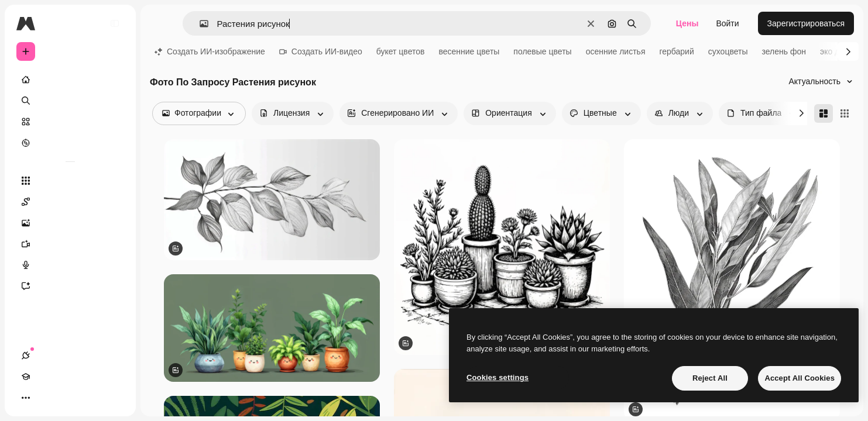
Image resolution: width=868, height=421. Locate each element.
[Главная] (70, 80)
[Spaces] (70, 202)
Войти (727, 23)
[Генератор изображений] (70, 223)
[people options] (680, 113)
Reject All (710, 378)
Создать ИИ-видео (321, 51)
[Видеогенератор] (70, 244)
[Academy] (47, 398)
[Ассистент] (70, 286)
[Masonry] (824, 113)
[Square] (845, 113)
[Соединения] (26, 398)
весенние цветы (469, 51)
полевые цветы (542, 51)
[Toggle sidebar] (115, 23)
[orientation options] (510, 113)
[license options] (293, 113)
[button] (199, 24)
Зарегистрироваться (806, 23)
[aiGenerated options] (399, 113)
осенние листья (616, 51)
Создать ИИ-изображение (210, 51)
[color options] (601, 113)
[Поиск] (70, 101)
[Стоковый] (70, 122)
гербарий (676, 51)
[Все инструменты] (70, 181)
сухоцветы (728, 51)
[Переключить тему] (68, 398)
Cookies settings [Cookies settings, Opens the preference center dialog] (498, 377)
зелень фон (784, 51)
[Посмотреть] (70, 143)
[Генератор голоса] (70, 265)
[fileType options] (762, 113)
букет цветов (401, 51)
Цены (687, 23)
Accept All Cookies (800, 378)
